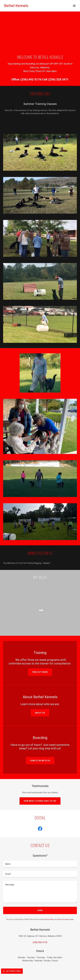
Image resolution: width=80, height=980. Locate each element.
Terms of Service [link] (64, 919)
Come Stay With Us (40, 761)
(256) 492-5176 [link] (31, 79)
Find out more (40, 672)
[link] (16, 6)
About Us (40, 713)
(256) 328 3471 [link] (59, 79)
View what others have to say (40, 801)
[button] (74, 6)
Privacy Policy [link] (49, 919)
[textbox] (40, 864)
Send (40, 910)
